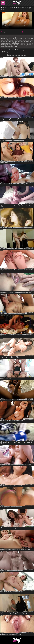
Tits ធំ (10, 50)
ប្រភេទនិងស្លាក (6, 52)
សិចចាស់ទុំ (21, 50)
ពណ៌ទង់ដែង (15, 50)
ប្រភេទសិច (5, 50)
